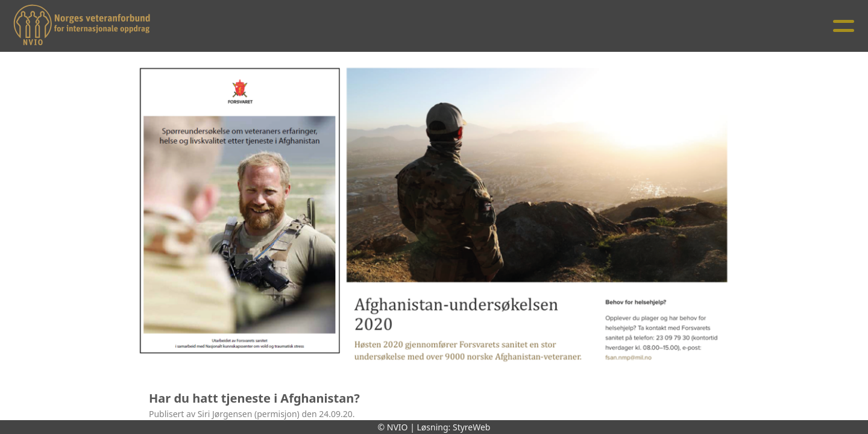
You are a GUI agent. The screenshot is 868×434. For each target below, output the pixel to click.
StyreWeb (472, 427)
